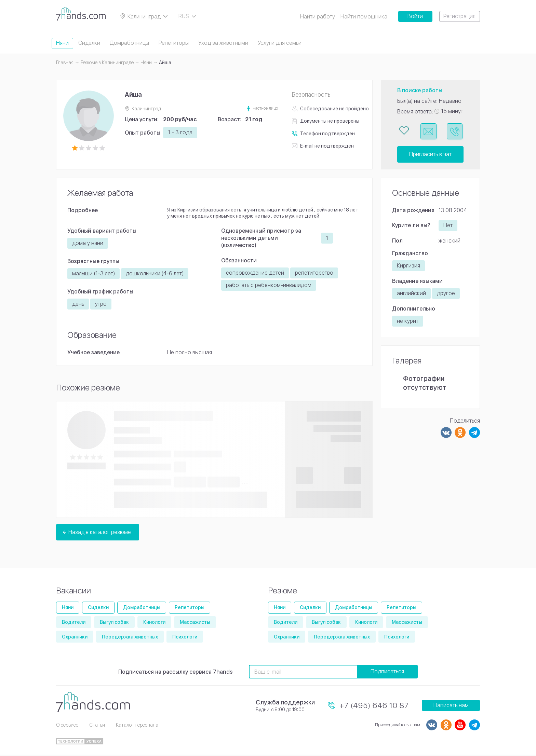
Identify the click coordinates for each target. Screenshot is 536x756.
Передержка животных (130, 638)
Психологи (185, 638)
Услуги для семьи (280, 43)
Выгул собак (114, 623)
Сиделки (89, 43)
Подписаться (387, 673)
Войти (415, 16)
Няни (62, 43)
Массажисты (195, 623)
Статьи (97, 726)
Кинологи (154, 623)
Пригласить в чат (430, 155)
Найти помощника (364, 17)
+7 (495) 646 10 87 (374, 706)
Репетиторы (174, 43)
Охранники (75, 638)
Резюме (283, 592)
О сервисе (67, 726)
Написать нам (451, 707)
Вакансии (73, 592)
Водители (74, 623)
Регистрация (459, 16)
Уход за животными (223, 43)
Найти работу (318, 17)
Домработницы (129, 43)
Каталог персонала (137, 726)
